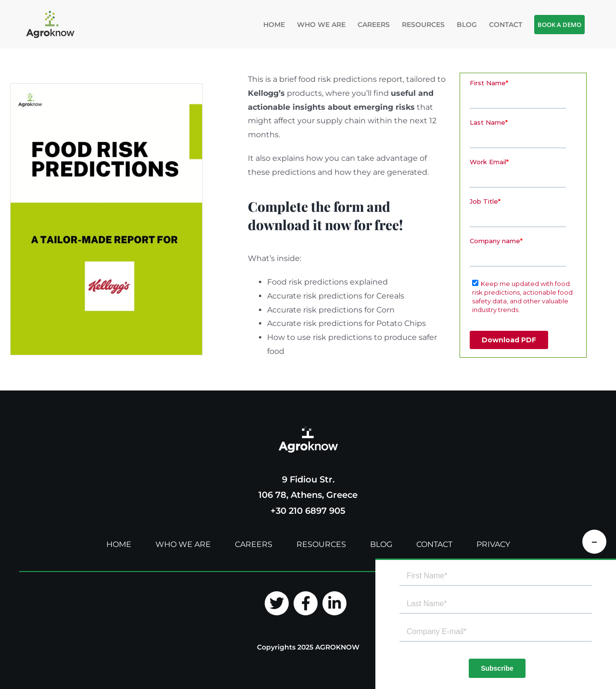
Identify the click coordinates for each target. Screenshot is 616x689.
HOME (119, 544)
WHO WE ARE (183, 544)
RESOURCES (321, 544)
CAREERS (254, 544)
